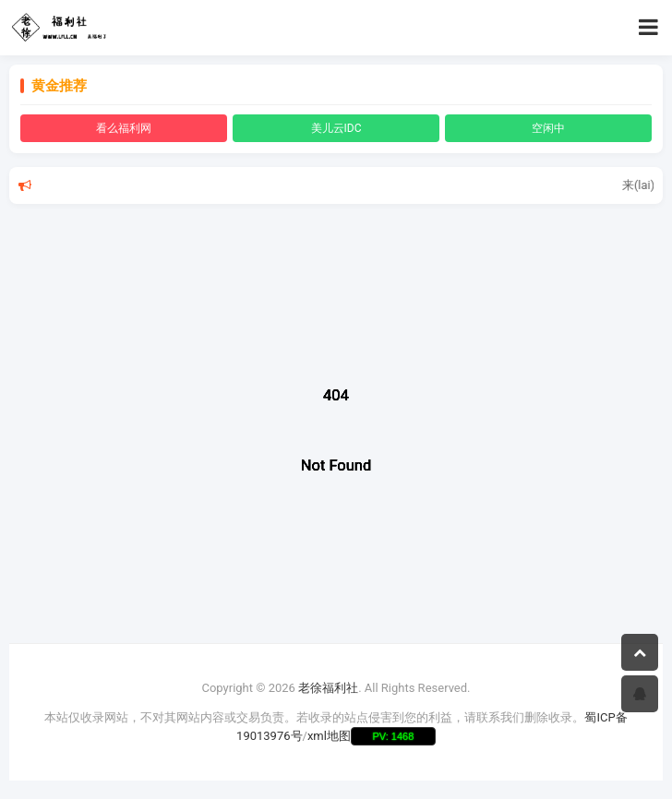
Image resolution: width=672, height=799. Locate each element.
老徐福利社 (328, 688)
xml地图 (329, 736)
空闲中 (548, 128)
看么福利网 (124, 128)
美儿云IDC (336, 128)
